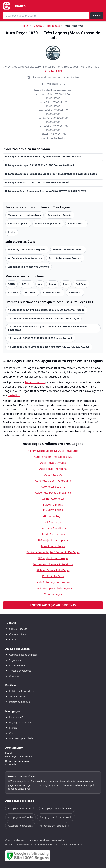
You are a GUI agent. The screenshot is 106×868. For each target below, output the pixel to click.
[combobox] (46, 16)
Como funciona (18, 634)
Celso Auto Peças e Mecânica (53, 493)
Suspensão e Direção (60, 215)
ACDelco (26, 284)
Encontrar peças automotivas (53, 605)
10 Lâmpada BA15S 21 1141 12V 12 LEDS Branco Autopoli (37, 182)
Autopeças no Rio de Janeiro (57, 808)
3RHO (12, 284)
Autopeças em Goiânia (20, 826)
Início (26, 26)
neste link (14, 395)
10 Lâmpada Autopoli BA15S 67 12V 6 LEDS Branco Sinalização (40, 165)
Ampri (52, 284)
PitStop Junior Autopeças (53, 540)
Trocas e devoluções (20, 671)
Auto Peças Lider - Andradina (53, 481)
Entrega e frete (17, 665)
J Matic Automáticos (53, 534)
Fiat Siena (31, 293)
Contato (14, 639)
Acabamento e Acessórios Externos (29, 267)
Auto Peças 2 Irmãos (53, 463)
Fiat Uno (13, 293)
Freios (12, 232)
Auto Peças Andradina (53, 469)
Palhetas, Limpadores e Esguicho (27, 249)
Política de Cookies (20, 702)
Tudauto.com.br (35, 382)
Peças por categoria (20, 722)
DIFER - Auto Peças (53, 499)
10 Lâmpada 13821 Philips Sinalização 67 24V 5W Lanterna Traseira (43, 157)
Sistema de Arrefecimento (68, 249)
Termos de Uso (17, 697)
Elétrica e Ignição (18, 224)
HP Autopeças (53, 522)
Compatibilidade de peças (23, 655)
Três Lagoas (53, 26)
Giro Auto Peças (53, 516)
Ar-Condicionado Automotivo (25, 258)
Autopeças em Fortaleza (53, 826)
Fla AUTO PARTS (53, 510)
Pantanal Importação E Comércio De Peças (53, 552)
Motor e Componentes (48, 224)
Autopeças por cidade (21, 738)
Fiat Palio (81, 284)
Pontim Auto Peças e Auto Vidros (53, 564)
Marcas (13, 728)
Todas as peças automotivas (25, 215)
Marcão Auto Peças (53, 546)
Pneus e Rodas (76, 224)
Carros (13, 733)
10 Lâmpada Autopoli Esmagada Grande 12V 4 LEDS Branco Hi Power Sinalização (51, 174)
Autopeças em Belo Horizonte (56, 817)
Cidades (38, 26)
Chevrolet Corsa (52, 293)
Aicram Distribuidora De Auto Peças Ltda (53, 451)
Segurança (15, 660)
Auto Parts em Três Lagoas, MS (53, 457)
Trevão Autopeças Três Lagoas (53, 588)
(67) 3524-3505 (53, 71)
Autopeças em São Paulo (22, 808)
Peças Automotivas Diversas (65, 258)
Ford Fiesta (75, 293)
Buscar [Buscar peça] (97, 16)
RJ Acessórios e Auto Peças (53, 570)
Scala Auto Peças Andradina (53, 582)
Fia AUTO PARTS (53, 505)
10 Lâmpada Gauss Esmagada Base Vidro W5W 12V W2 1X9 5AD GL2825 (45, 191)
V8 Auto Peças (53, 594)
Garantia (14, 676)
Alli (40, 284)
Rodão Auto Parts (53, 576)
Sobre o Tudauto (18, 629)
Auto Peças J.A (53, 475)
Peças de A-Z (16, 717)
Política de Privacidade (22, 691)
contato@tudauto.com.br (19, 756)
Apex (66, 284)
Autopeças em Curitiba (21, 817)
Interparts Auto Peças (53, 528)
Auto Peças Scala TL (53, 487)
